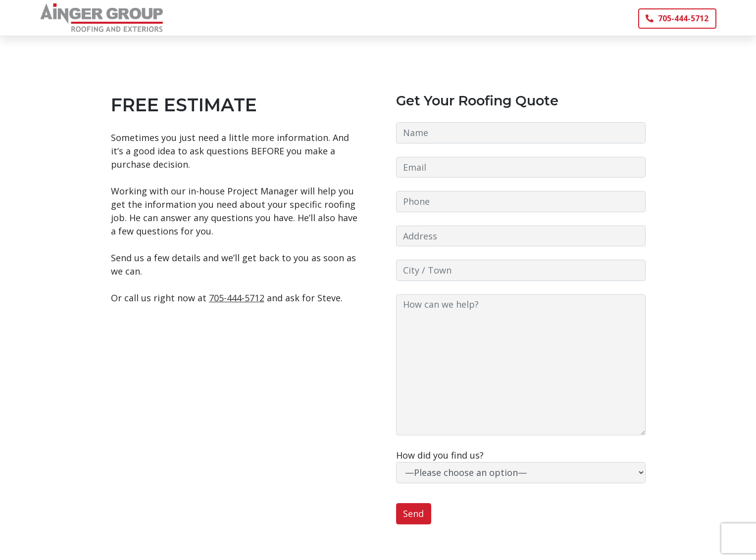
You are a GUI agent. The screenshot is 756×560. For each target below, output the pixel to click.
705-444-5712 (677, 18)
